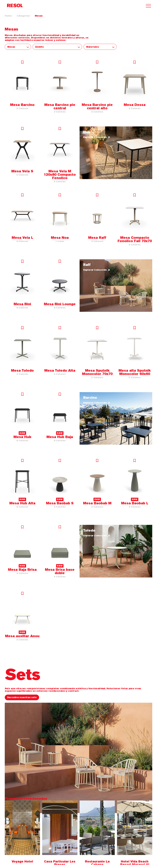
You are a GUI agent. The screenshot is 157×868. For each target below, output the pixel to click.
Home (8, 16)
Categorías (23, 16)
